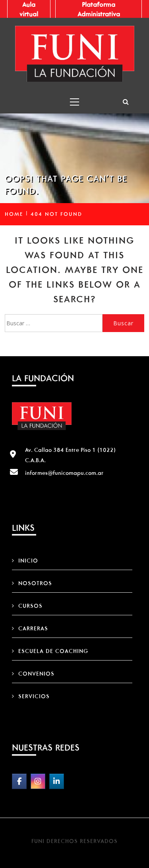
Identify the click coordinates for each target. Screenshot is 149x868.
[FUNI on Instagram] (38, 781)
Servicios (34, 696)
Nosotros (35, 583)
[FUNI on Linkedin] (57, 781)
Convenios (36, 674)
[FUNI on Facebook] (19, 781)
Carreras (33, 628)
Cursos (30, 606)
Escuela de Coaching (53, 651)
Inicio (28, 561)
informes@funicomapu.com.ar (64, 473)
